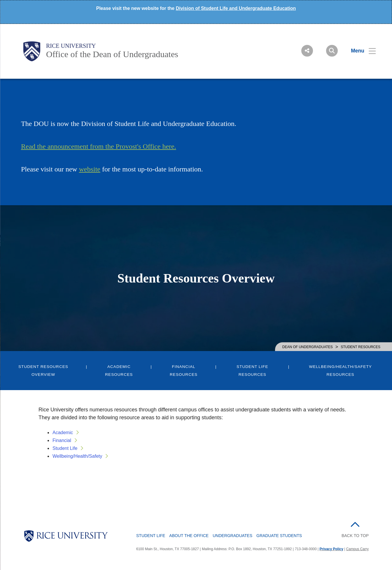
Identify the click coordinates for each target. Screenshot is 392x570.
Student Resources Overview (43, 371)
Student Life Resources (252, 371)
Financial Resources (184, 371)
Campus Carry (357, 549)
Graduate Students (279, 536)
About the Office (189, 536)
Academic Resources (119, 371)
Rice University (71, 46)
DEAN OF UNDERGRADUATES (308, 347)
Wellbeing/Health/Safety (77, 456)
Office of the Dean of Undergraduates (112, 54)
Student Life (65, 448)
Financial (62, 440)
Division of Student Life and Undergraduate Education (236, 8)
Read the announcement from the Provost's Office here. (99, 146)
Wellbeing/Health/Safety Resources (340, 371)
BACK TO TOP (355, 536)
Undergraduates (232, 536)
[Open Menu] (360, 51)
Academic (63, 433)
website (90, 169)
